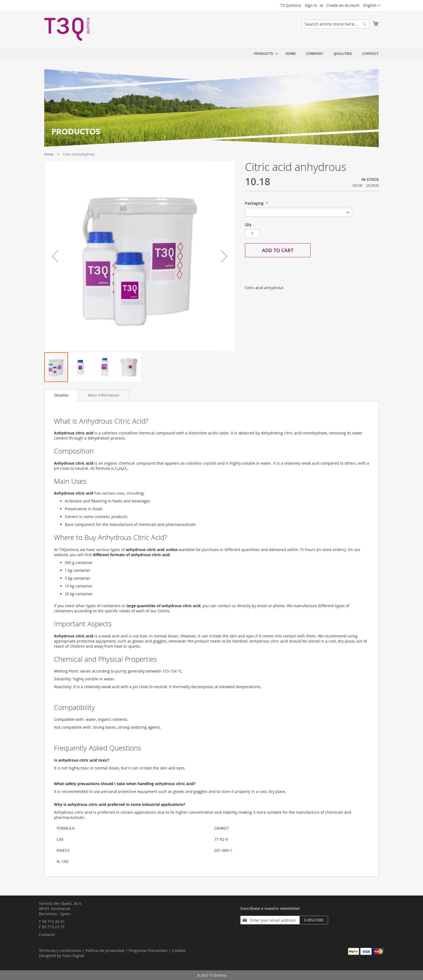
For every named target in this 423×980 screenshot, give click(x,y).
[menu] (316, 54)
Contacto (47, 935)
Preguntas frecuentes (148, 950)
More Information (104, 395)
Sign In (311, 5)
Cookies (179, 950)
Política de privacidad (105, 950)
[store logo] (67, 29)
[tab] (61, 395)
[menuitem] (265, 54)
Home (49, 154)
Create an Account (343, 5)
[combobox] (336, 24)
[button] (372, 6)
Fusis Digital (73, 956)
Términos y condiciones (60, 950)
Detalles (61, 395)
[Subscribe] (314, 920)
